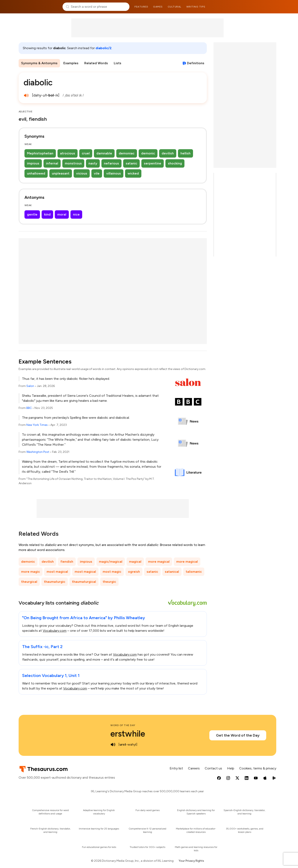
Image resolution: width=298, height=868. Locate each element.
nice (76, 214)
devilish (168, 153)
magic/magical (111, 562)
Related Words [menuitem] (96, 63)
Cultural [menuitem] (175, 7)
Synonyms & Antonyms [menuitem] (39, 63)
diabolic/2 (104, 48)
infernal (52, 163)
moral (62, 214)
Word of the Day (123, 725)
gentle (32, 214)
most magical (57, 572)
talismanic (194, 572)
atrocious (68, 153)
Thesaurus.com (39, 7)
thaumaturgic (55, 582)
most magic (112, 572)
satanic (131, 163)
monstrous (73, 163)
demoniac (127, 153)
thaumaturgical (84, 582)
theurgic (109, 582)
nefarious (111, 163)
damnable (104, 153)
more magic (31, 572)
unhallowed (36, 173)
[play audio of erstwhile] (113, 745)
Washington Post (38, 452)
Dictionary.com (259, 7)
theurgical (29, 582)
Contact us (213, 768)
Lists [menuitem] (118, 63)
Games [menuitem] (158, 7)
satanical (172, 572)
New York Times (37, 425)
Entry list (176, 768)
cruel (86, 153)
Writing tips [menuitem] (196, 7)
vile (97, 173)
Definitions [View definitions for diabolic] (196, 63)
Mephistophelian (40, 153)
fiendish (67, 562)
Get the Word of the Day (238, 735)
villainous (114, 173)
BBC (29, 408)
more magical (159, 562)
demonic (148, 153)
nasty (93, 163)
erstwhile (128, 734)
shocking (175, 163)
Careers (194, 768)
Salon (30, 386)
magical (135, 562)
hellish (185, 153)
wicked (133, 173)
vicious (82, 173)
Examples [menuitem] (71, 63)
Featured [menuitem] (141, 7)
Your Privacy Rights (191, 861)
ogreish (134, 572)
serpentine (153, 163)
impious (33, 163)
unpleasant (61, 173)
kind (47, 214)
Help (231, 768)
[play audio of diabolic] (26, 95)
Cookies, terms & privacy (258, 768)
